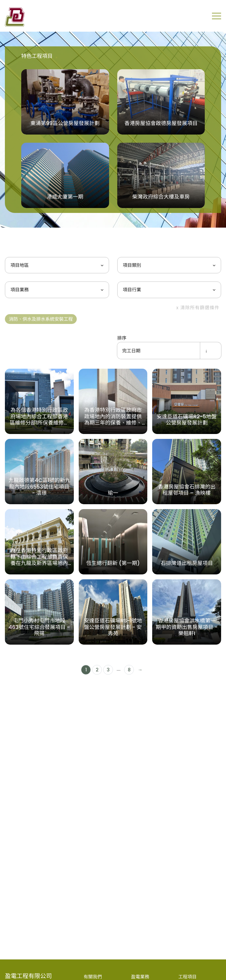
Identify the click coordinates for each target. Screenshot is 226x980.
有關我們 (93, 977)
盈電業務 (140, 977)
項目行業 (132, 290)
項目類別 (132, 265)
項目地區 (20, 265)
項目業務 (20, 290)
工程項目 (187, 977)
